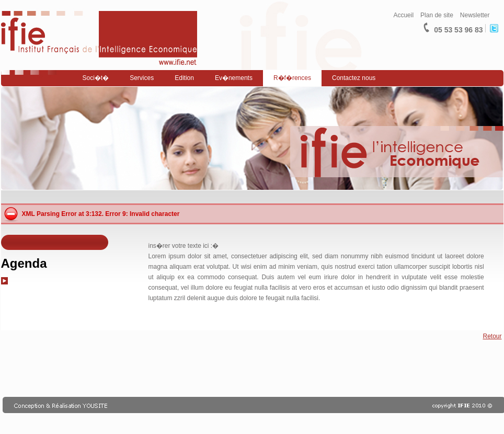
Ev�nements (234, 78)
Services (142, 78)
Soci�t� (96, 78)
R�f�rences (292, 78)
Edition (184, 78)
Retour (492, 336)
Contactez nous (354, 78)
